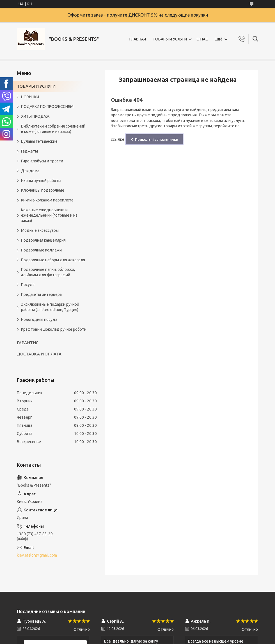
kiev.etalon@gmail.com (37, 555)
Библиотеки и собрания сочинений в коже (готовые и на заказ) (53, 129)
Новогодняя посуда (39, 319)
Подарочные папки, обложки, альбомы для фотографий (48, 272)
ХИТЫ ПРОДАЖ (35, 116)
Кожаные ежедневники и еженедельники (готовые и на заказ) (49, 215)
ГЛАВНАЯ (138, 39)
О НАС (202, 39)
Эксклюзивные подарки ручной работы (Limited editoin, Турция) (50, 307)
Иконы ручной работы (41, 181)
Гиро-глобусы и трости (42, 161)
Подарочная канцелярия (43, 240)
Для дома (30, 171)
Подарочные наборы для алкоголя (53, 260)
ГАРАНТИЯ (28, 343)
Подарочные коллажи (41, 250)
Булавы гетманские (39, 141)
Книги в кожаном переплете (47, 200)
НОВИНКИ (30, 97)
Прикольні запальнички (157, 139)
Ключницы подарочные (43, 190)
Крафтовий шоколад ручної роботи (54, 329)
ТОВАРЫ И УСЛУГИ (170, 39)
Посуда (28, 285)
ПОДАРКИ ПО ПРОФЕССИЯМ (47, 106)
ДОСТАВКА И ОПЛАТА (39, 354)
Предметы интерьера (41, 294)
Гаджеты (29, 151)
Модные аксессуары (40, 230)
